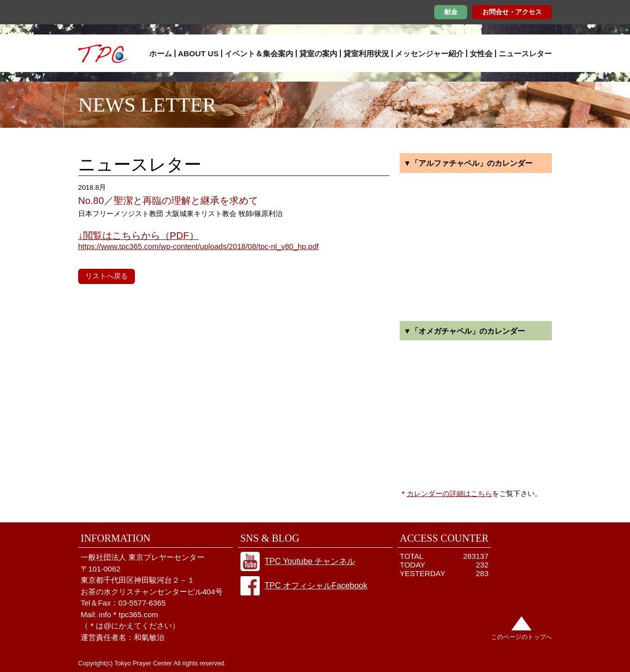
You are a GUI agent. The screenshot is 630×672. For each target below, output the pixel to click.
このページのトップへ (521, 637)
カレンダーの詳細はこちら (449, 493)
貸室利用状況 (366, 54)
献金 (451, 12)
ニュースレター (525, 54)
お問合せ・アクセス (512, 12)
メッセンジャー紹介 (429, 54)
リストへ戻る (107, 276)
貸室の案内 (318, 54)
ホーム (161, 54)
